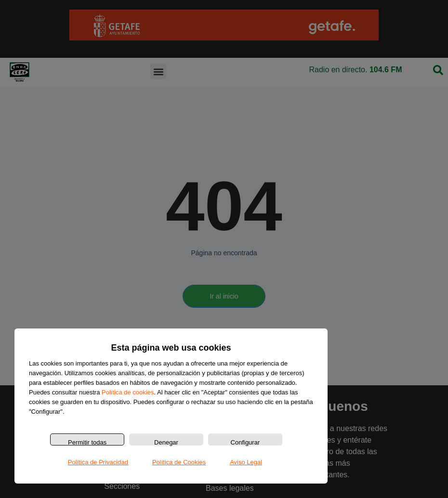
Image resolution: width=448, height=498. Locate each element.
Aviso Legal (246, 462)
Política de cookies (128, 392)
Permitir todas (87, 442)
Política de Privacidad (98, 462)
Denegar (166, 442)
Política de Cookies (179, 462)
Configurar (245, 442)
